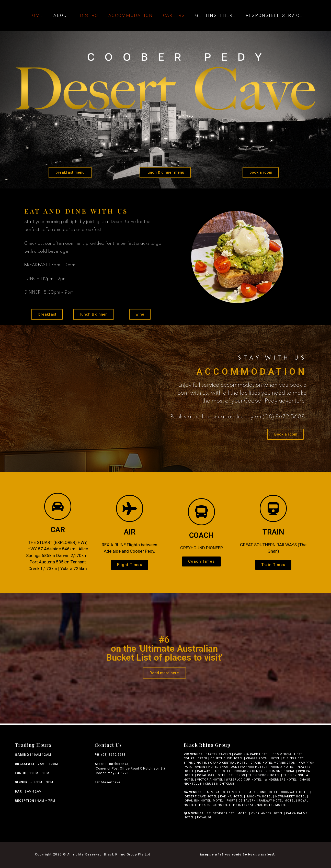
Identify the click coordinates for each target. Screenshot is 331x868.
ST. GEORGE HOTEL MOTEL (227, 813)
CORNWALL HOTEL (295, 792)
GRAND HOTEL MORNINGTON (273, 763)
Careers (174, 15)
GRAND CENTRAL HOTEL (229, 763)
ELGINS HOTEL (294, 758)
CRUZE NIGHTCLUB (220, 784)
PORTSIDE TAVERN (241, 801)
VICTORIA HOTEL (210, 780)
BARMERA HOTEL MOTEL (224, 792)
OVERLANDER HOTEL (267, 813)
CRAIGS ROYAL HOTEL (263, 758)
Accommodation (131, 15)
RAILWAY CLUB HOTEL (214, 771)
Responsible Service (274, 15)
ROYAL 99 (204, 817)
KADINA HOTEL (232, 797)
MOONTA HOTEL (260, 797)
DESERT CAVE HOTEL (201, 797)
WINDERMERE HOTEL (281, 780)
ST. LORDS (237, 775)
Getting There (215, 15)
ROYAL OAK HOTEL (211, 775)
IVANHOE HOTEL (253, 767)
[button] (70, 173)
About (62, 15)
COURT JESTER (196, 758)
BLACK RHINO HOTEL (261, 792)
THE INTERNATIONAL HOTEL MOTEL (260, 805)
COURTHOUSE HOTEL (227, 758)
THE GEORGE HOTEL (213, 805)
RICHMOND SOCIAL (280, 771)
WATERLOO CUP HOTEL (244, 780)
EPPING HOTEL (195, 763)
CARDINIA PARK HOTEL (252, 754)
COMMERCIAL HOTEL (288, 754)
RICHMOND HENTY (248, 771)
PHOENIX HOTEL (281, 767)
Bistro (89, 15)
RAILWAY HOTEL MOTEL (277, 801)
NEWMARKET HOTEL (291, 797)
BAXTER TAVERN (218, 754)
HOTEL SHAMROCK (223, 767)
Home (36, 15)
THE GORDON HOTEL (264, 775)
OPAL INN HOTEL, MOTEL (204, 801)
